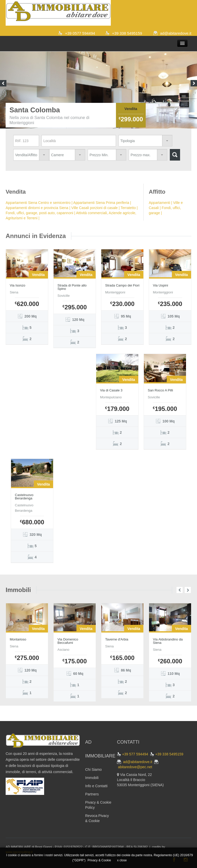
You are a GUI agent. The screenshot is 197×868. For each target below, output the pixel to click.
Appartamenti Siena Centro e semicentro (38, 203)
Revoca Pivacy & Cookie (97, 818)
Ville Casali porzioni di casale (95, 208)
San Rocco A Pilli (160, 390)
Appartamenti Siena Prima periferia (101, 203)
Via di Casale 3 (111, 390)
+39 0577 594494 (80, 33)
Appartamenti (159, 203)
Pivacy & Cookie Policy (98, 805)
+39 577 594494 (135, 754)
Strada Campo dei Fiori (122, 285)
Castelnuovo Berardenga (24, 497)
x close (122, 860)
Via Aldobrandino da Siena (168, 641)
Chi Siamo (93, 770)
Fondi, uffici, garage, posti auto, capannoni (40, 213)
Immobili (92, 778)
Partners (92, 794)
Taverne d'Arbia (117, 639)
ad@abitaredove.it (176, 33)
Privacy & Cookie (99, 860)
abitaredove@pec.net (135, 767)
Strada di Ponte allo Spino (72, 287)
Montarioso (18, 639)
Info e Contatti (96, 786)
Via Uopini (160, 285)
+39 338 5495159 (127, 33)
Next (194, 84)
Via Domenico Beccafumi (68, 641)
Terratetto (128, 208)
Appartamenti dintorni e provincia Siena (37, 208)
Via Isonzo (17, 285)
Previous (3, 84)
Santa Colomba (35, 110)
